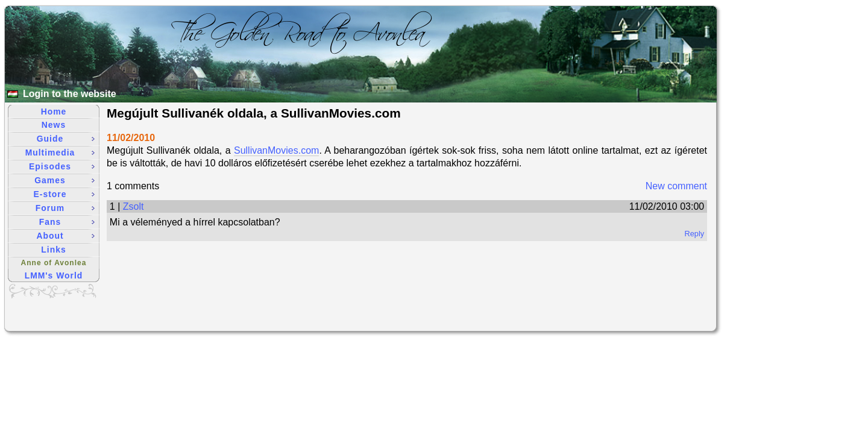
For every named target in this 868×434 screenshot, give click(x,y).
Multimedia (60, 153)
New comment (676, 186)
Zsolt (134, 206)
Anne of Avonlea (54, 263)
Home (54, 112)
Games (64, 180)
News (54, 125)
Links (53, 250)
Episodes (62, 166)
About (65, 236)
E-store (64, 194)
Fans (67, 222)
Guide (66, 139)
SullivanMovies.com (276, 150)
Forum (65, 208)
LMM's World (54, 275)
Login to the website (70, 94)
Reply (694, 234)
